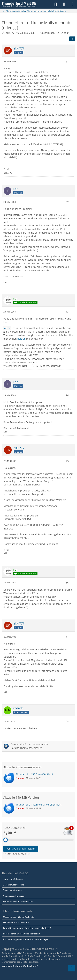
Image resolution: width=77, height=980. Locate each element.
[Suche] (56, 4)
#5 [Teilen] (67, 461)
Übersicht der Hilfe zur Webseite (19, 917)
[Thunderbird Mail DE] (19, 4)
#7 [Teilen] (67, 637)
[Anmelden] (64, 4)
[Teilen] (72, 39)
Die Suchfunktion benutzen (16, 922)
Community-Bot (19, 744)
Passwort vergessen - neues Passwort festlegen (26, 939)
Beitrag (21, 339)
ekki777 (10, 33)
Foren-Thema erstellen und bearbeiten (22, 934)
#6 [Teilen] (67, 583)
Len (9, 328)
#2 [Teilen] (67, 202)
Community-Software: (20, 966)
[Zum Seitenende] (72, 968)
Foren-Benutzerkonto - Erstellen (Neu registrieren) (27, 928)
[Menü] (73, 4)
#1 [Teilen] (67, 61)
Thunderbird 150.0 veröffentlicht (34, 774)
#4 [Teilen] (67, 395)
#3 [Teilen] (67, 312)
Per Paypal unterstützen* (21, 849)
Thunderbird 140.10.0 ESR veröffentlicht (38, 805)
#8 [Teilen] (67, 721)
